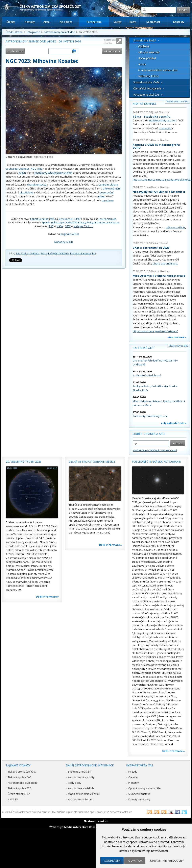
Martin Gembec (161, 140)
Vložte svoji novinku (177, 101)
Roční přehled (147, 58)
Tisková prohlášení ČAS (22, 772)
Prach (44, 253)
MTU (53, 219)
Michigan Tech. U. (83, 226)
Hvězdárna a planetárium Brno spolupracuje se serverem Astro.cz (92, 812)
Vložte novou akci (179, 346)
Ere (94, 253)
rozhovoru (165, 128)
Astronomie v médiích (81, 788)
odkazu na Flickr (176, 227)
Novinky (30, 22)
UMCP (78, 219)
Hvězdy (133, 772)
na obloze (108, 200)
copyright (24, 157)
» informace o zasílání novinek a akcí (155, 450)
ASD (51, 226)
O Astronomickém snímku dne (158, 70)
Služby (118, 22)
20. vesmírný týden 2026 (24, 462)
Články (11, 22)
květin (22, 173)
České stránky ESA (19, 794)
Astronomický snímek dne (60, 32)
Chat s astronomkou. (165, 263)
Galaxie (133, 777)
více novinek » (177, 337)
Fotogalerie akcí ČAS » (148, 95)
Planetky (134, 783)
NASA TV (13, 799)
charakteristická (37, 185)
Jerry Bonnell (66, 219)
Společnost (153, 22)
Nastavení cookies (96, 821)
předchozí (17, 51)
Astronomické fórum (80, 799)
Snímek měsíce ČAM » (148, 82)
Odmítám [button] (135, 861)
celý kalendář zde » (174, 423)
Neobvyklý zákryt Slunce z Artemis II (159, 192)
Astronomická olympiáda (23, 783)
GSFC (68, 226)
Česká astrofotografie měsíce (92, 462)
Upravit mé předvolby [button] (167, 861)
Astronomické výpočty (81, 777)
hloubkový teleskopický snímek (53, 173)
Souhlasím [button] (112, 861)
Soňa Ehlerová (160, 243)
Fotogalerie (94, 22)
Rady (133, 22)
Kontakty (179, 22)
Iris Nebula (33, 253)
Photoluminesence (81, 253)
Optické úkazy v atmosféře (144, 788)
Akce (47, 22)
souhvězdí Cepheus (18, 169)
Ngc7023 (21, 253)
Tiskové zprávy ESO (20, 788)
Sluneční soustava (139, 794)
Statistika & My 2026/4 (162, 120)
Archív (142, 64)
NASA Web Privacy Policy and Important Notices (92, 223)
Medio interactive (76, 827)
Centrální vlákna (108, 185)
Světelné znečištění (80, 772)
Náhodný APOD (64, 242)
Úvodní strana (14, 32)
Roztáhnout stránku (110, 41)
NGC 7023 (36, 169)
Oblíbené (144, 46)
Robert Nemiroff (39, 219)
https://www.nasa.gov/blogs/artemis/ (155, 331)
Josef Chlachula (108, 219)
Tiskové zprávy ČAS (20, 777)
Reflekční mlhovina (59, 253)
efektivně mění (112, 188)
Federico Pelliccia (43, 157)
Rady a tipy (75, 783)
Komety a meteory (139, 799)
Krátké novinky (144, 104)
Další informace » (47, 597)
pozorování (107, 192)
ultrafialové (27, 192)
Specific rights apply (53, 223)
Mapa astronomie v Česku (84, 794)
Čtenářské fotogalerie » (149, 88)
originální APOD (70, 234)
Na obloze (66, 22)
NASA (60, 226)
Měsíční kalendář (149, 52)
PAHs (101, 196)
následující (111, 51)
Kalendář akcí (144, 348)
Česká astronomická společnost (30, 812)
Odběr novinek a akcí (149, 434)
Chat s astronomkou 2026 (151, 248)
